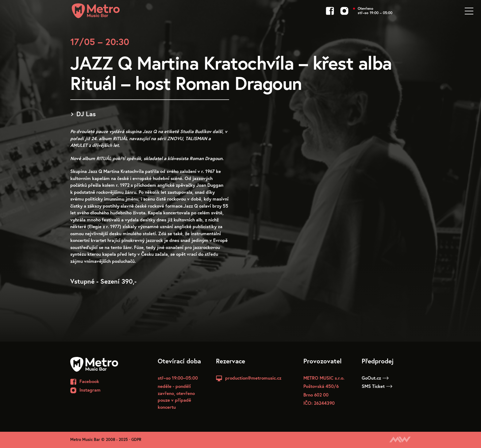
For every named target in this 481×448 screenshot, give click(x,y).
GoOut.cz (375, 378)
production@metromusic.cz (253, 378)
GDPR (136, 440)
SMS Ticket (377, 386)
